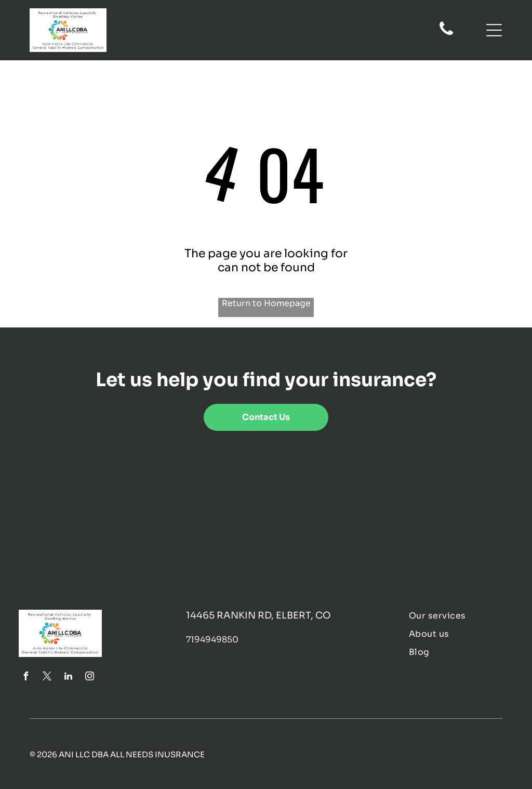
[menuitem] (461, 616)
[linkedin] (68, 678)
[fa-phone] (446, 34)
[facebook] (25, 678)
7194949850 (212, 640)
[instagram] (89, 678)
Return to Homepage (266, 303)
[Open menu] (494, 30)
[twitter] (47, 678)
